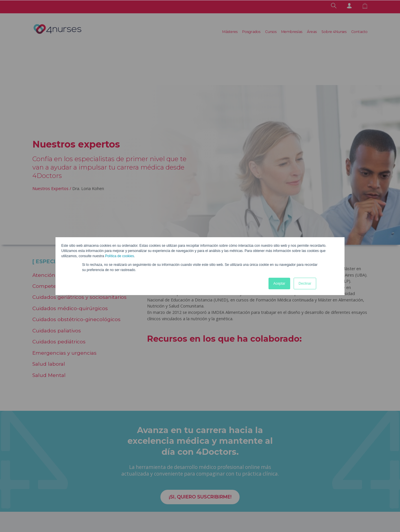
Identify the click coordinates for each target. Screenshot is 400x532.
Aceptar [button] (279, 284)
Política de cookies (119, 256)
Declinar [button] (305, 284)
